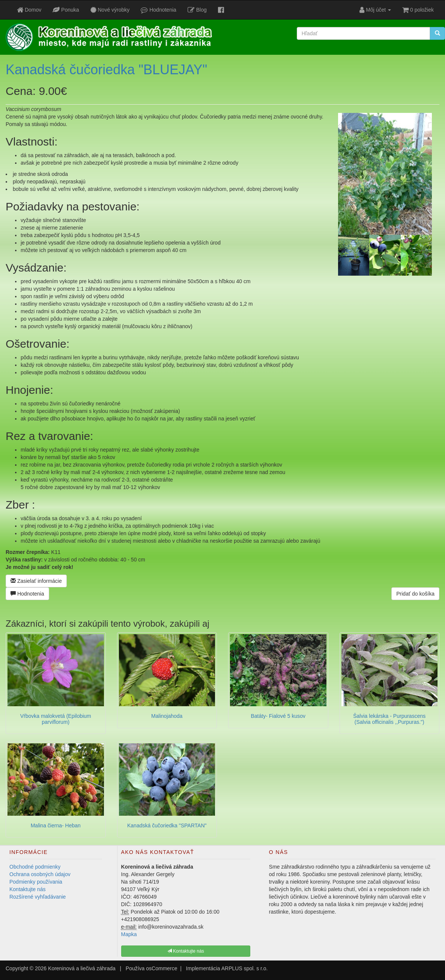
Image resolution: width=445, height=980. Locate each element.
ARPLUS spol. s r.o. (245, 968)
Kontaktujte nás (28, 889)
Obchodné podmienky (35, 867)
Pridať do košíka (415, 594)
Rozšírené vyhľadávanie (38, 897)
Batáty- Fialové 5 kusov (278, 716)
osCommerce (162, 968)
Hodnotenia (27, 594)
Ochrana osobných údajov (40, 874)
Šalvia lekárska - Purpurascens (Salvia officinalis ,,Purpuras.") (389, 719)
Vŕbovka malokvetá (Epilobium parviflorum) (56, 719)
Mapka (129, 934)
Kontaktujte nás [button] (186, 951)
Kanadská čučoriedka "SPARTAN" (167, 825)
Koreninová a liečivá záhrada (82, 968)
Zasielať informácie (36, 581)
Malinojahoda (167, 716)
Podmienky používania (36, 882)
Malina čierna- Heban (56, 825)
